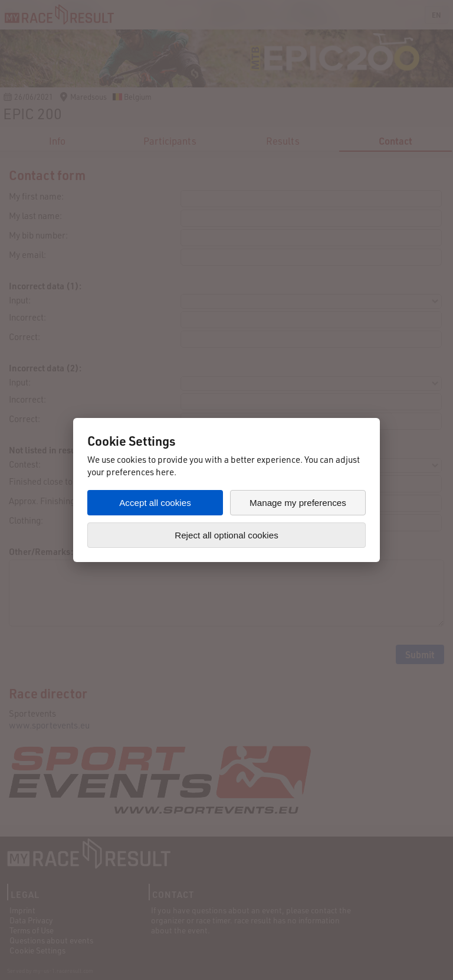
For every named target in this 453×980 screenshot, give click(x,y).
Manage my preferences (298, 503)
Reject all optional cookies (226, 535)
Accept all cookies (155, 503)
